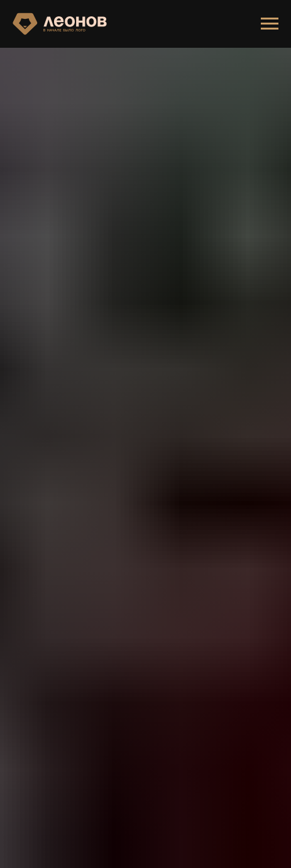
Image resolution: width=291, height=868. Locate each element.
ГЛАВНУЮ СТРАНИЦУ (79, 541)
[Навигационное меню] (270, 24)
